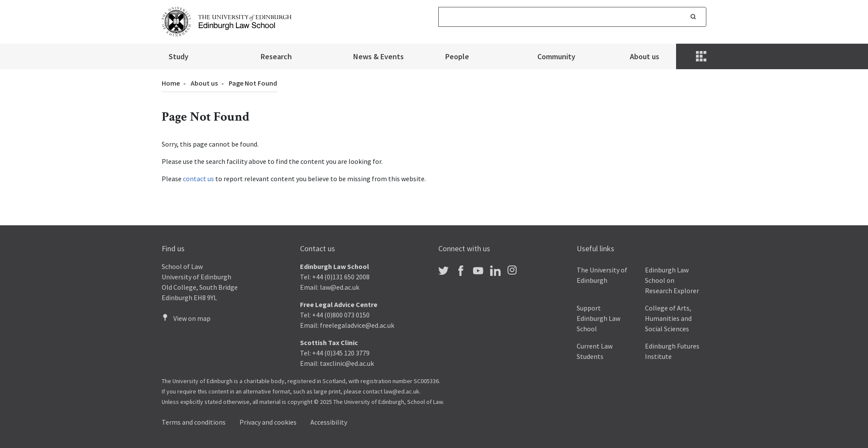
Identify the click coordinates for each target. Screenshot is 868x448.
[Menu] (702, 56)
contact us (198, 179)
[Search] (560, 17)
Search (693, 17)
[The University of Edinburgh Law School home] (227, 21)
